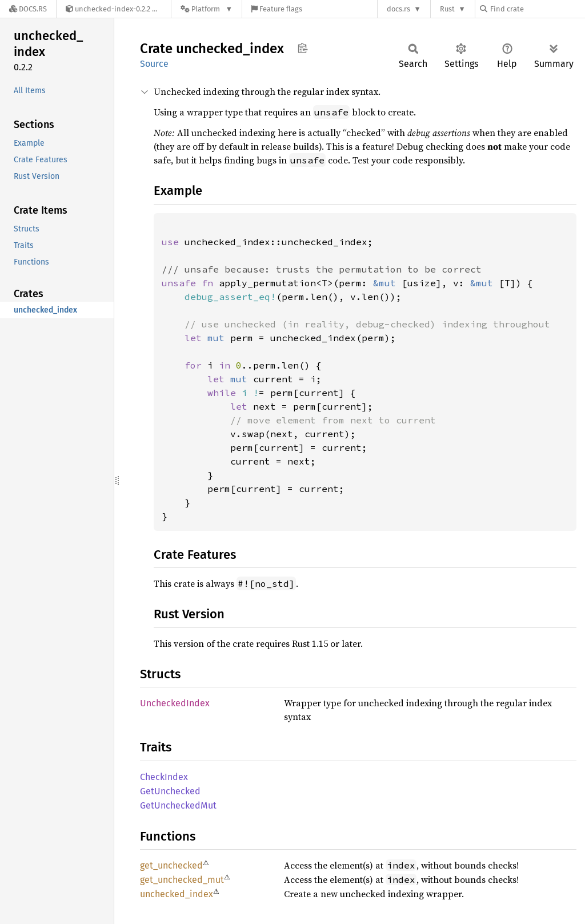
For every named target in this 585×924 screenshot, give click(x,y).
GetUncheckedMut (178, 805)
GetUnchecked (170, 791)
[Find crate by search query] (537, 9)
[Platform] (207, 9)
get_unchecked (171, 865)
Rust (447, 9)
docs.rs (398, 9)
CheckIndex (164, 777)
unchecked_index (177, 894)
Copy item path (302, 48)
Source (154, 64)
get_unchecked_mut (182, 880)
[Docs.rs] (28, 9)
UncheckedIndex (175, 703)
